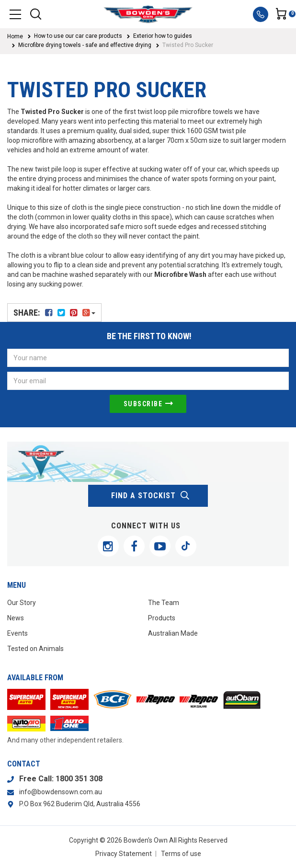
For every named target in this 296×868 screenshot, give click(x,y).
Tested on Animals (35, 649)
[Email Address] (148, 381)
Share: (54, 313)
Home (15, 36)
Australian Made (173, 633)
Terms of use (181, 854)
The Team (164, 603)
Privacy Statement (124, 854)
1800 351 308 (79, 779)
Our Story (22, 603)
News (16, 618)
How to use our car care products (78, 36)
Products (162, 618)
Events (17, 633)
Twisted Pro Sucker (188, 45)
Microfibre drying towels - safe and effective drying (85, 45)
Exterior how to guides (163, 36)
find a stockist (151, 496)
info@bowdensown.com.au (61, 792)
